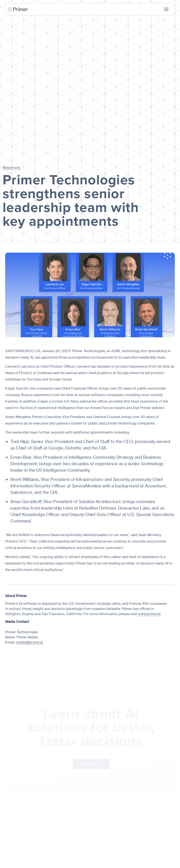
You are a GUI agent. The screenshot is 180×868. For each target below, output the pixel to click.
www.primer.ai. (150, 614)
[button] (166, 9)
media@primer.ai (29, 642)
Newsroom (11, 167)
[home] (18, 9)
